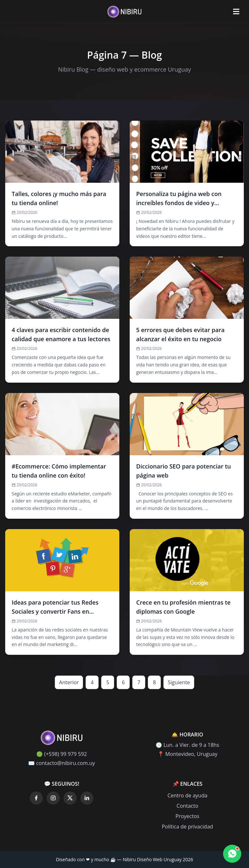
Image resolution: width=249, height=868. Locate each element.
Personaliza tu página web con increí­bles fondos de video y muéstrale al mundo (179, 199)
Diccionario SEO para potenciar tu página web (184, 471)
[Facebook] (36, 798)
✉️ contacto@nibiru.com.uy (62, 763)
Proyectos (187, 816)
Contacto (187, 806)
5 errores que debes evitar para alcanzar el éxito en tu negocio (180, 334)
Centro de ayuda (187, 795)
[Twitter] (70, 798)
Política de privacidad (187, 827)
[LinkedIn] (87, 798)
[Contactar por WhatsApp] (232, 854)
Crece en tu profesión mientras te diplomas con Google (183, 607)
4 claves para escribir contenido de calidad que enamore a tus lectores (61, 334)
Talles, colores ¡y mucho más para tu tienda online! (59, 198)
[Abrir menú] (236, 12)
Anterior (69, 682)
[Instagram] (53, 798)
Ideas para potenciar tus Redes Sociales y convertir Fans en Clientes (55, 607)
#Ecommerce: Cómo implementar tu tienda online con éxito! (59, 471)
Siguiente (179, 682)
